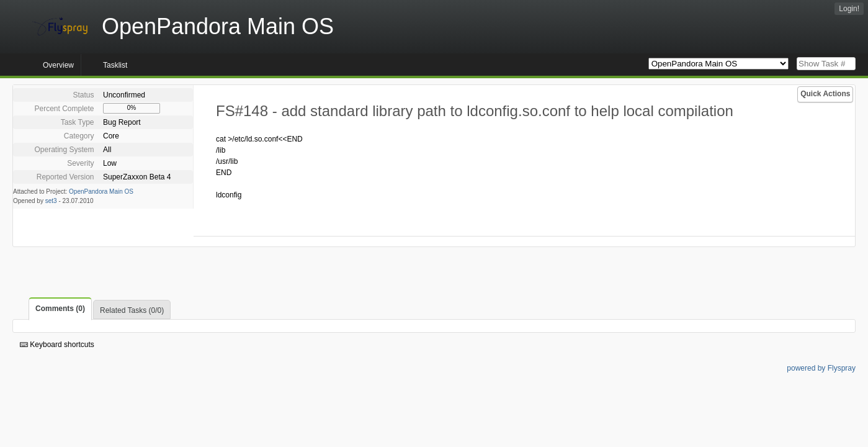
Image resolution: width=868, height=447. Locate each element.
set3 (51, 201)
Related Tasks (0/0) (132, 310)
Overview (58, 65)
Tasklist (115, 65)
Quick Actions (825, 94)
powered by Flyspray (821, 368)
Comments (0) (60, 309)
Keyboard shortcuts (57, 345)
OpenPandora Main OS (101, 192)
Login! (849, 9)
